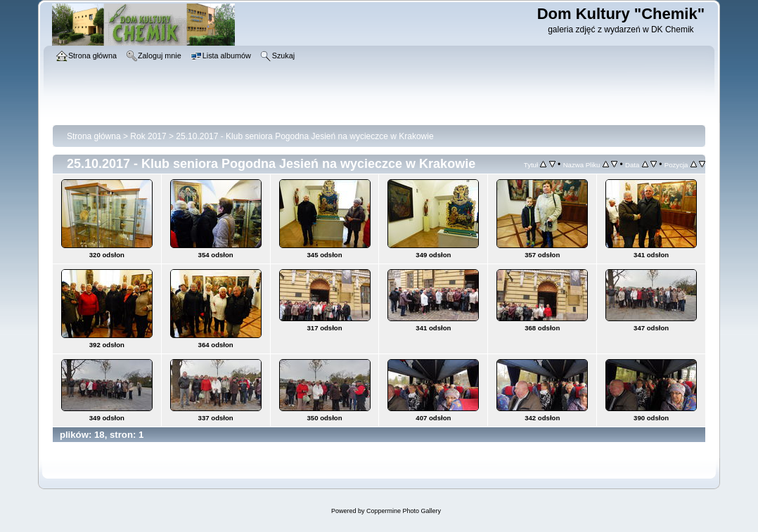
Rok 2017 (148, 136)
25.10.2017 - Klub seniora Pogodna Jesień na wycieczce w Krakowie (304, 136)
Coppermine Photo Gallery (404, 511)
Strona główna (94, 136)
